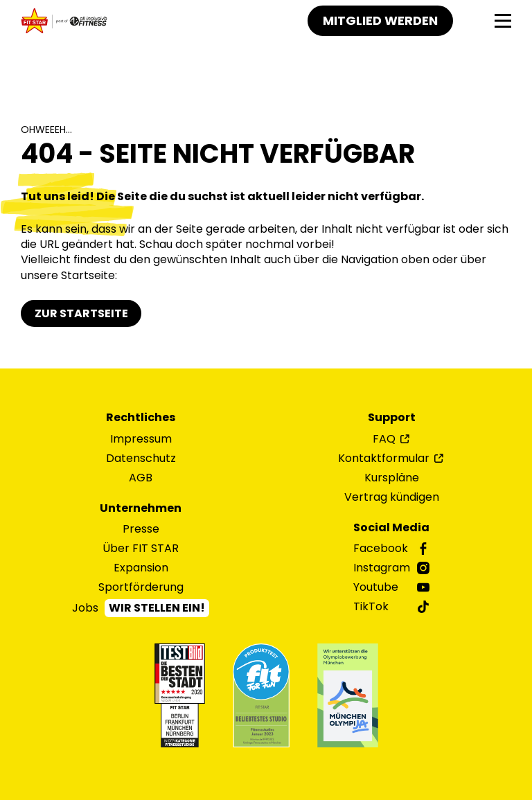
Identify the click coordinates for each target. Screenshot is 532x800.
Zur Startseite (81, 313)
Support (392, 418)
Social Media (391, 528)
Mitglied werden (380, 20)
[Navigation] (503, 21)
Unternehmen (141, 508)
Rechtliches (141, 418)
